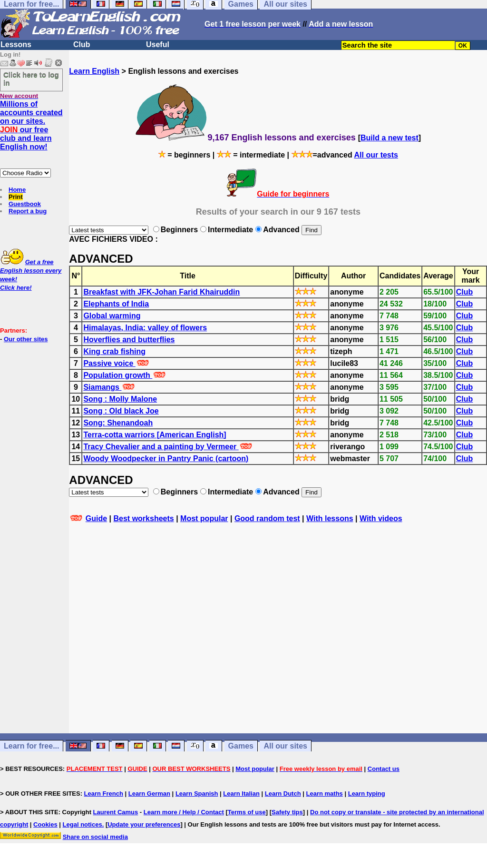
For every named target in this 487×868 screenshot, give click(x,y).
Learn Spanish (197, 794)
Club (82, 44)
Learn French (104, 794)
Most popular (204, 518)
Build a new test (390, 138)
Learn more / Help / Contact (184, 812)
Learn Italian (241, 794)
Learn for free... (31, 746)
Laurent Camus (116, 812)
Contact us (384, 769)
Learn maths (325, 794)
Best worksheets (144, 518)
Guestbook (25, 204)
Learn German (149, 794)
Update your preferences (144, 824)
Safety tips (287, 812)
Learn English (94, 71)
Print (16, 197)
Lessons (16, 44)
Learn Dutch (283, 794)
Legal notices (83, 824)
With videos (381, 518)
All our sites (285, 746)
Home (17, 190)
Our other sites (26, 339)
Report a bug (28, 211)
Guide (96, 518)
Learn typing (367, 794)
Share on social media (95, 837)
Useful (158, 44)
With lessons (330, 518)
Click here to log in (31, 79)
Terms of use (247, 812)
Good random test (267, 518)
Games (241, 746)
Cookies (45, 824)
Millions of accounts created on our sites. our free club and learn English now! (31, 125)
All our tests (376, 155)
